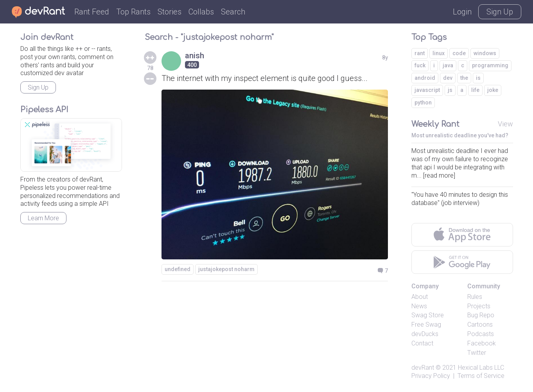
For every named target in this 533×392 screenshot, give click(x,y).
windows (485, 53)
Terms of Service (481, 376)
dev (448, 78)
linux (439, 53)
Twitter (477, 353)
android (425, 78)
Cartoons (480, 325)
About (420, 297)
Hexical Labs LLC (481, 368)
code (459, 53)
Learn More (43, 218)
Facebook (482, 343)
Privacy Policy (431, 376)
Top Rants (133, 12)
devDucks (425, 334)
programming (490, 65)
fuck (420, 65)
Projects (479, 306)
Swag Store (428, 315)
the (464, 78)
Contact (422, 343)
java (448, 65)
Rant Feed (92, 12)
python (423, 102)
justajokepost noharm (226, 269)
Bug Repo (481, 315)
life (475, 90)
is (478, 78)
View (505, 124)
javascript (427, 90)
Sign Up (500, 12)
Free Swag (426, 325)
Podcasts (481, 334)
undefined (178, 269)
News (419, 306)
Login (462, 12)
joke (493, 90)
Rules (475, 297)
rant (420, 53)
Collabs (201, 12)
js (450, 90)
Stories (170, 12)
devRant (423, 368)
